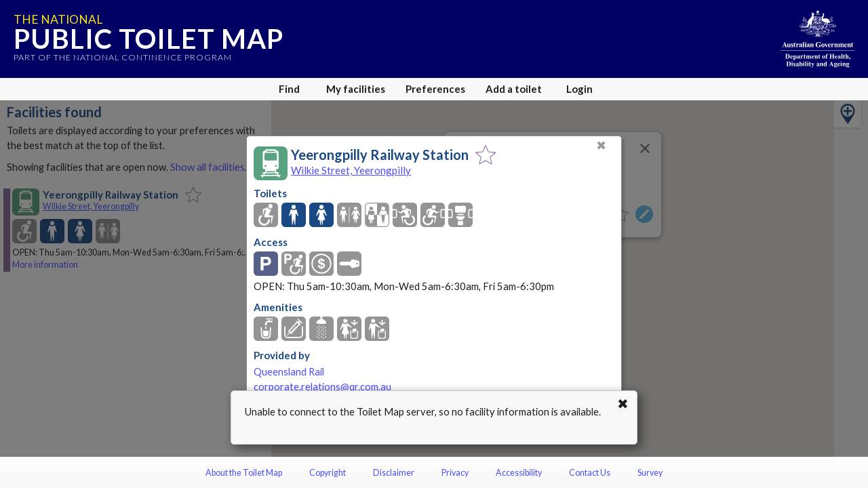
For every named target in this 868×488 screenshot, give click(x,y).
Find (289, 89)
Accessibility (519, 473)
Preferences (435, 89)
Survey (650, 473)
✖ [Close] (601, 145)
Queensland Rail (289, 372)
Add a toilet (514, 89)
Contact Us (590, 473)
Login (579, 89)
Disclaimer (394, 473)
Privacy (455, 473)
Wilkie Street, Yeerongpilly (351, 170)
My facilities (356, 89)
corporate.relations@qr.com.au (322, 387)
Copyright (328, 473)
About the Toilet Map (244, 473)
